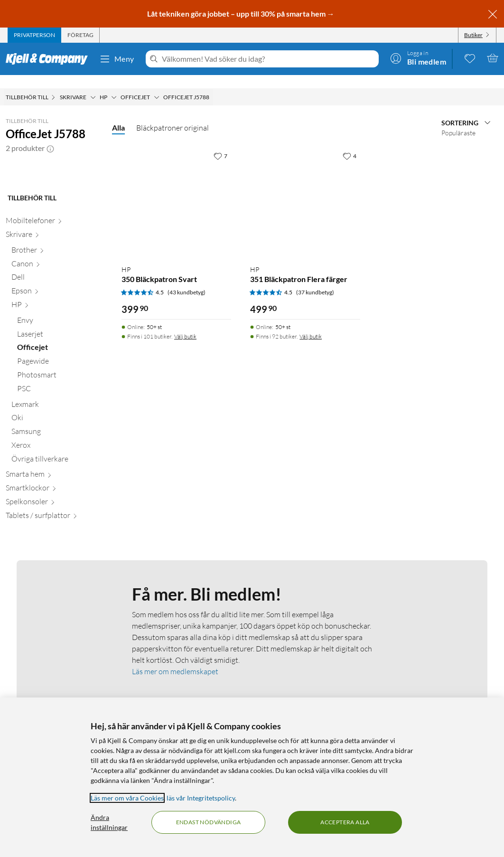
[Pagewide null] (59, 439)
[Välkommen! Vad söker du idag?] (268, 59)
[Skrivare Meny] (93, 84)
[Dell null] (56, 355)
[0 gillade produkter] (470, 58)
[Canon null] (56, 342)
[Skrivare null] (53, 312)
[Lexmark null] (56, 482)
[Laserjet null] (59, 412)
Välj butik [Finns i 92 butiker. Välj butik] (311, 323)
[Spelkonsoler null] (53, 579)
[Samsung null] (56, 509)
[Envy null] (59, 398)
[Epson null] (56, 369)
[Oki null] (56, 495)
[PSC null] (59, 466)
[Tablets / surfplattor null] (53, 593)
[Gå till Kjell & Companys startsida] (50, 59)
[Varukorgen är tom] (493, 58)
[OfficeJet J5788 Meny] (212, 84)
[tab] (34, 35)
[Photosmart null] (59, 453)
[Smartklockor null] (53, 566)
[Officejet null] (59, 425)
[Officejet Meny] (157, 84)
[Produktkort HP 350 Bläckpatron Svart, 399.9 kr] (176, 189)
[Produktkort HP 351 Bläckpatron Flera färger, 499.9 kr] (305, 189)
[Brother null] (56, 328)
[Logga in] (418, 58)
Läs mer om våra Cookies (127, 798)
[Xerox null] (56, 523)
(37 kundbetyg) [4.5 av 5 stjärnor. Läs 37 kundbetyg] (315, 279)
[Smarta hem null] (53, 552)
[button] (50, 135)
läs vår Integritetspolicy (201, 798)
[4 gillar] (350, 142)
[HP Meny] (114, 84)
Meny (117, 59)
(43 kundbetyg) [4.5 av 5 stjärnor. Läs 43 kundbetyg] (187, 279)
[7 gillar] (220, 142)
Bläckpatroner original (173, 114)
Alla (118, 114)
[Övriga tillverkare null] (56, 537)
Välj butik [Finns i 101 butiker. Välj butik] (185, 323)
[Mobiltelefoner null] (53, 298)
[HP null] (56, 382)
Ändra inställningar (109, 822)
